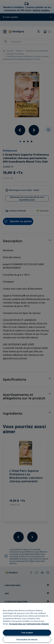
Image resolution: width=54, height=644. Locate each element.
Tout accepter (27, 633)
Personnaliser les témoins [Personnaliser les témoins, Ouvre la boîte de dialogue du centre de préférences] (27, 640)
